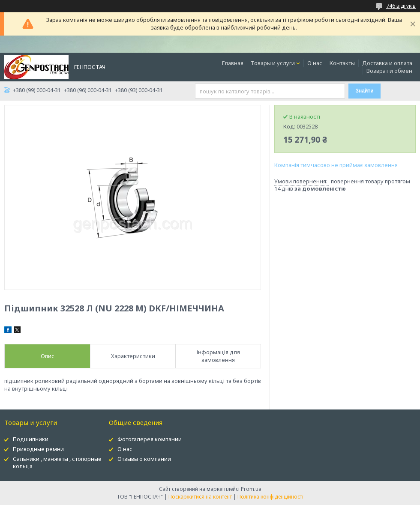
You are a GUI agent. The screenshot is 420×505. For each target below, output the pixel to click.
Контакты (342, 63)
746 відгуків (401, 6)
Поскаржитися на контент (200, 497)
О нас (315, 63)
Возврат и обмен (389, 71)
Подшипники (31, 439)
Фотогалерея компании (150, 439)
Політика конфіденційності (270, 497)
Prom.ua (251, 489)
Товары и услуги (273, 63)
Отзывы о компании (144, 459)
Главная (233, 63)
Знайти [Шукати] (365, 91)
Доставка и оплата (387, 63)
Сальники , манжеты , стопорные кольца (57, 462)
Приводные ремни (38, 449)
